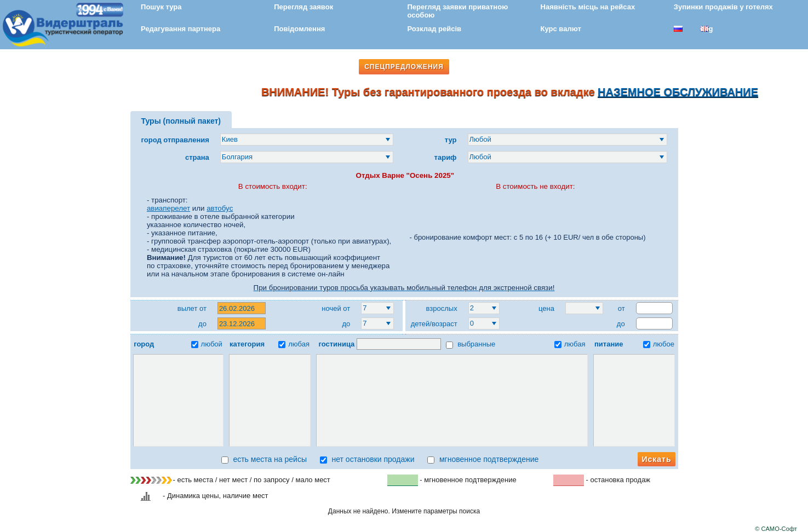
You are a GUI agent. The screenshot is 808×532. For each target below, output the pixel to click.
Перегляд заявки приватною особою (457, 11)
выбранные (471, 344)
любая (294, 344)
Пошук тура (161, 7)
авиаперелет (168, 208)
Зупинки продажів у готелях (723, 7)
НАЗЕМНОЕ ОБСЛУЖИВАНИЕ (682, 92)
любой (207, 344)
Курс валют (561, 29)
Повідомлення (299, 29)
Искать (656, 459)
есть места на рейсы (264, 459)
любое (659, 344)
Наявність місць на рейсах (588, 7)
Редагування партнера (180, 29)
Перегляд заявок (303, 7)
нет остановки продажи (367, 459)
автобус (220, 208)
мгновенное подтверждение (483, 459)
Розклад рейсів (434, 29)
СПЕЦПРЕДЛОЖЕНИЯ (404, 67)
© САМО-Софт (776, 529)
